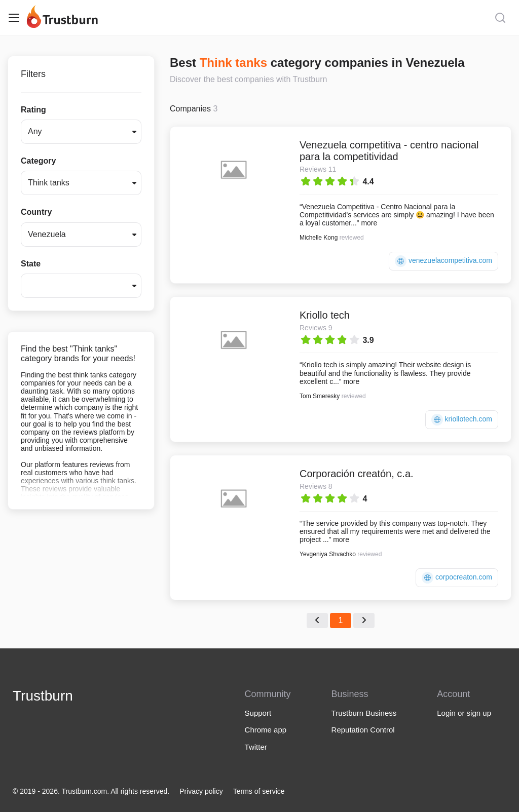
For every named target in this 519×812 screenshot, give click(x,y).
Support (258, 713)
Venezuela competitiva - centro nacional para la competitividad (389, 151)
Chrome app (266, 730)
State (31, 264)
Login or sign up (464, 713)
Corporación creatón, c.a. (357, 474)
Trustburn (43, 696)
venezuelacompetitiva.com (443, 261)
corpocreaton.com (457, 578)
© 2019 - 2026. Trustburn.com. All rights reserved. (91, 791)
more (369, 223)
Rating (33, 110)
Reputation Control (363, 730)
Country (36, 212)
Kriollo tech (325, 315)
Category (38, 161)
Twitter (256, 747)
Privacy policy (201, 791)
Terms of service (259, 791)
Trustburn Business (364, 713)
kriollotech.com (462, 420)
